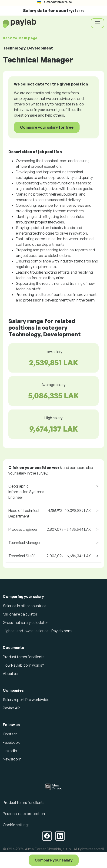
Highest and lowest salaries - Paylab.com (37, 631)
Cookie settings (16, 825)
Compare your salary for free (47, 127)
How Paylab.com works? (23, 665)
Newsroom (12, 759)
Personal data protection (24, 814)
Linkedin (10, 751)
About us (10, 674)
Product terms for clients (24, 657)
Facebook (11, 742)
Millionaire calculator (20, 614)
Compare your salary (54, 860)
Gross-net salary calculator (25, 622)
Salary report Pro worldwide (26, 700)
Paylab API (12, 708)
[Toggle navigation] (97, 23)
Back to (20, 38)
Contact (10, 734)
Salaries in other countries (25, 606)
